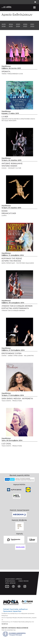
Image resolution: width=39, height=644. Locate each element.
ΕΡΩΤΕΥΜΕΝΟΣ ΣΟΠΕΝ (11, 353)
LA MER (5, 117)
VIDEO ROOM (23, 581)
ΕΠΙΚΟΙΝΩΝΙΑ (10, 581)
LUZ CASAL (6, 444)
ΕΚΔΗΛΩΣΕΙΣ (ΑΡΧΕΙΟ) (14, 579)
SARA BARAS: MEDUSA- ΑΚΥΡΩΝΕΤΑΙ (17, 399)
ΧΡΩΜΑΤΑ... (6, 72)
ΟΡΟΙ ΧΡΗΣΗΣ (10, 583)
